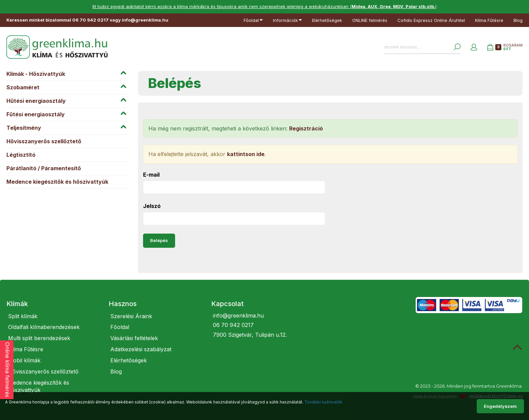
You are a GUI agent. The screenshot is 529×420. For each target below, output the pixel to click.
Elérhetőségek (327, 20)
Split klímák (23, 316)
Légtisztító (21, 155)
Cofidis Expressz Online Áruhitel (431, 20)
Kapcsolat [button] (227, 304)
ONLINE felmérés (370, 20)
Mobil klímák (24, 360)
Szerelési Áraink (131, 316)
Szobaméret (23, 87)
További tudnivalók (323, 402)
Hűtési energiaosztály (36, 101)
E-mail (151, 175)
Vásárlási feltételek (134, 338)
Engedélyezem (500, 406)
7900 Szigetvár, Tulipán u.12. (250, 335)
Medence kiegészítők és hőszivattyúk (57, 182)
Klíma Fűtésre (489, 20)
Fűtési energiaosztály (36, 114)
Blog (518, 20)
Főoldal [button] (253, 20)
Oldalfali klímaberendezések (44, 327)
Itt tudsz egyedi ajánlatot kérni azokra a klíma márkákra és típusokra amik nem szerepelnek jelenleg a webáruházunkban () (264, 6)
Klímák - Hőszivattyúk (36, 74)
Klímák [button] (17, 304)
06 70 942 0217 (233, 325)
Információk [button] (287, 20)
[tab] (52, 304)
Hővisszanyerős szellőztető (44, 141)
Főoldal (120, 327)
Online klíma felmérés (7, 370)
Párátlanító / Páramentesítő (44, 168)
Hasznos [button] (123, 304)
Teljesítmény (24, 128)
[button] (474, 47)
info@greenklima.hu (238, 316)
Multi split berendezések (39, 338)
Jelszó (152, 206)
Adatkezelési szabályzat (141, 349)
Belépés (159, 240)
